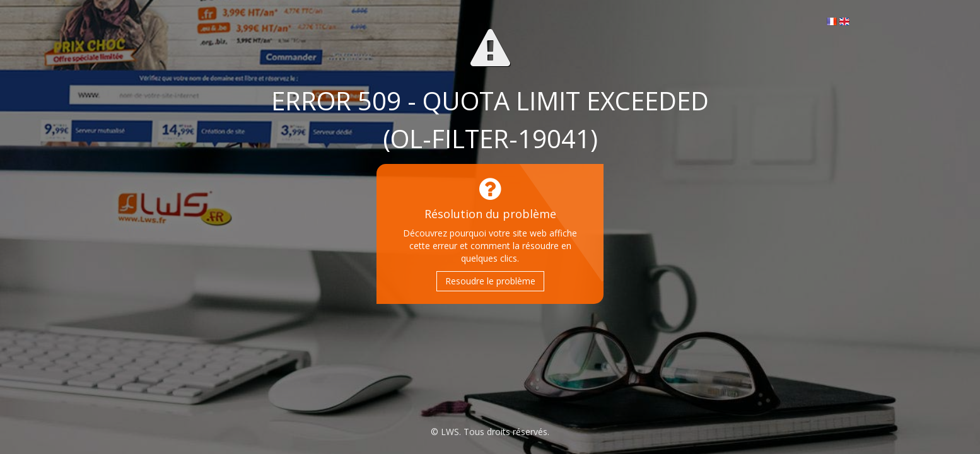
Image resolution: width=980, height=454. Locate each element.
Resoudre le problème (490, 281)
